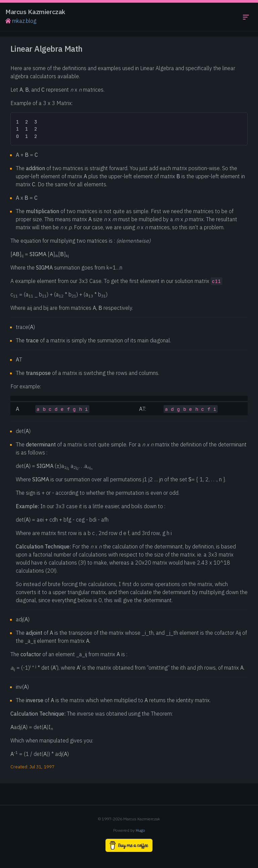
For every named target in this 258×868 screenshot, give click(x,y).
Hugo (140, 830)
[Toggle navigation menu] (246, 17)
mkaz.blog (21, 21)
